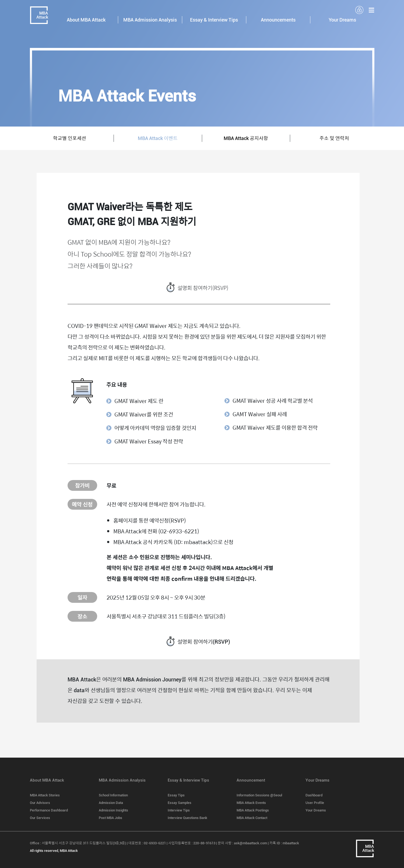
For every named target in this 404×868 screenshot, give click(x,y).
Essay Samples (180, 803)
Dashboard (314, 795)
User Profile (315, 803)
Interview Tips (179, 810)
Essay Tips (176, 795)
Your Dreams (316, 810)
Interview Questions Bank (187, 818)
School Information (113, 795)
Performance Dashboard (49, 810)
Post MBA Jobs (110, 818)
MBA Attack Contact (252, 818)
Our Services (40, 818)
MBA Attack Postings (253, 810)
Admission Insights (113, 810)
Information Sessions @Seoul (259, 795)
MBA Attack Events (251, 803)
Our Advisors (40, 803)
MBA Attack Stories (45, 795)
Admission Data (111, 803)
